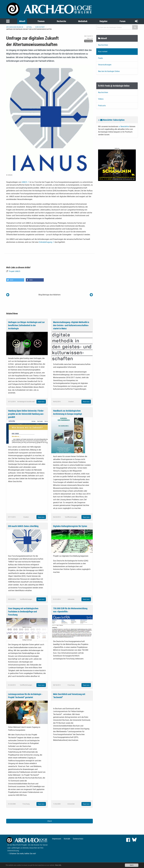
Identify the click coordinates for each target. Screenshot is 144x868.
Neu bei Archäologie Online (109, 71)
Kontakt (67, 839)
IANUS (24, 182)
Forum (123, 21)
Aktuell (22, 21)
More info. (59, 865)
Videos (101, 99)
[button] (15, 280)
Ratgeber (103, 21)
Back (50, 821)
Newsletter (125, 126)
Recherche (61, 21)
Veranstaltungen (105, 65)
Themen (41, 21)
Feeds (100, 58)
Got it (132, 865)
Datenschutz (78, 839)
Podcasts (102, 106)
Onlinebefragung (45, 242)
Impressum (57, 839)
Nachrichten (103, 45)
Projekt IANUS (14, 271)
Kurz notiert (40, 27)
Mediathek (83, 21)
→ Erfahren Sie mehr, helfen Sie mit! (22, 854)
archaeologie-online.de (15, 27)
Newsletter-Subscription (112, 120)
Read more (41, 402)
